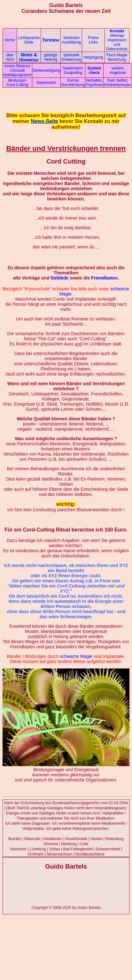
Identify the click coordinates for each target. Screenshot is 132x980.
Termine (51, 40)
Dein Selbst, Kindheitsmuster (118, 83)
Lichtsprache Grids (29, 40)
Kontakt (117, 31)
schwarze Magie (76, 656)
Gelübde (59, 278)
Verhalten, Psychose (94, 83)
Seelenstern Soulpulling (73, 70)
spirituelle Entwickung (71, 57)
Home (10, 40)
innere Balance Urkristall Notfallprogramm (17, 70)
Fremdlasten (104, 278)
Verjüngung (93, 57)
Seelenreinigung (47, 70)
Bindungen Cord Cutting (17, 83)
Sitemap (117, 36)
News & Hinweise (29, 57)
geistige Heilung (51, 57)
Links (93, 42)
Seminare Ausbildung (71, 40)
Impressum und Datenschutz (117, 45)
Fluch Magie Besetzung (117, 57)
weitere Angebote (117, 70)
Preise (93, 38)
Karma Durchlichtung (73, 83)
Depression (47, 83)
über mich (10, 57)
